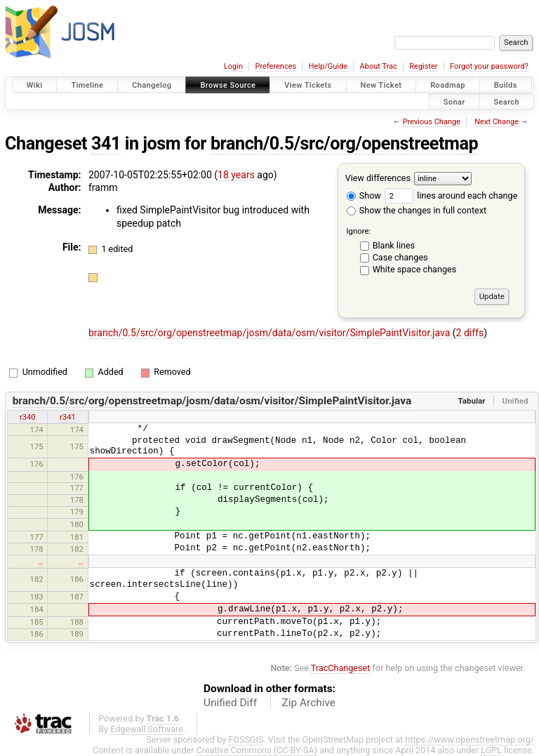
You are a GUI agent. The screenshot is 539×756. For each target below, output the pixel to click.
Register (423, 66)
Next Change (497, 122)
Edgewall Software (147, 729)
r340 (28, 417)
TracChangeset (341, 668)
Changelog (152, 85)
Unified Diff (230, 703)
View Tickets (308, 85)
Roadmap (448, 85)
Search (506, 101)
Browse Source (228, 85)
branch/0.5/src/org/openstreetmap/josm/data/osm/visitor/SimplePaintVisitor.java (271, 333)
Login (233, 66)
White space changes (415, 269)
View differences (378, 178)
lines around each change (451, 195)
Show (364, 195)
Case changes (400, 257)
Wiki (35, 85)
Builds (506, 85)
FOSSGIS (246, 740)
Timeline (87, 85)
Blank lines (394, 245)
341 (106, 144)
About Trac (379, 66)
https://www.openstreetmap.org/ (470, 740)
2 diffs (470, 333)
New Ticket (381, 85)
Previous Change (432, 122)
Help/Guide (328, 66)
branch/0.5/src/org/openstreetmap (344, 144)
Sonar (454, 101)
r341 (68, 417)
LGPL (491, 750)
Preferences (275, 66)
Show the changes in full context (417, 210)
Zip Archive (309, 703)
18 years (236, 175)
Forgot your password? (489, 66)
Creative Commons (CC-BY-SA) (257, 750)
